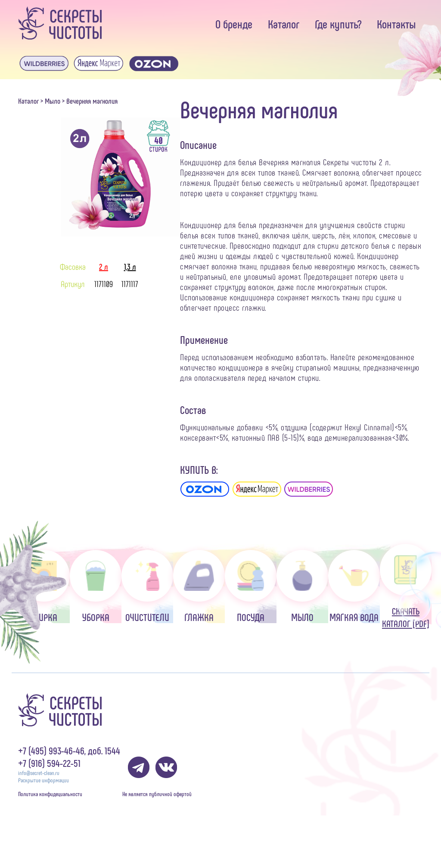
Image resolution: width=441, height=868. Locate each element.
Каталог (284, 24)
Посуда (251, 587)
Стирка (44, 587)
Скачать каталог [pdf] (406, 586)
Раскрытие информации (43, 780)
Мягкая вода (354, 587)
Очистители (147, 587)
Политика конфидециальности (50, 794)
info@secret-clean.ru (39, 773)
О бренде (234, 24)
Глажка (199, 587)
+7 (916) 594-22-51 (49, 763)
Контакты (396, 24)
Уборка (96, 587)
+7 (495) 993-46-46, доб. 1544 (69, 750)
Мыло (53, 101)
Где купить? (338, 24)
